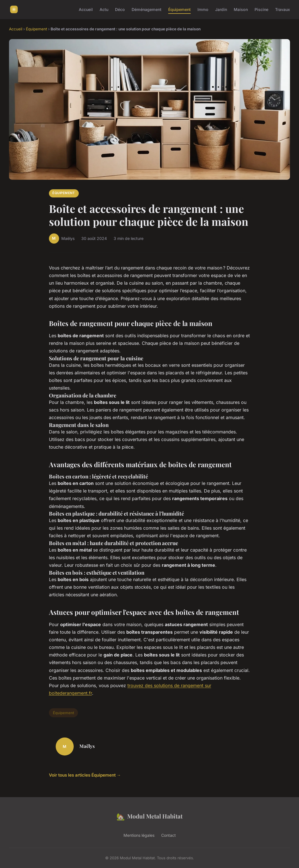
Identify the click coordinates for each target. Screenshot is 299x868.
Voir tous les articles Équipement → (85, 775)
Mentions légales (139, 835)
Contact (168, 835)
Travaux (283, 9)
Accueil (86, 9)
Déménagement (147, 9)
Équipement (179, 9)
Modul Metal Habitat (149, 816)
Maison (241, 9)
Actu (104, 9)
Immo (203, 9)
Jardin (221, 9)
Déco (120, 9)
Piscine (261, 9)
